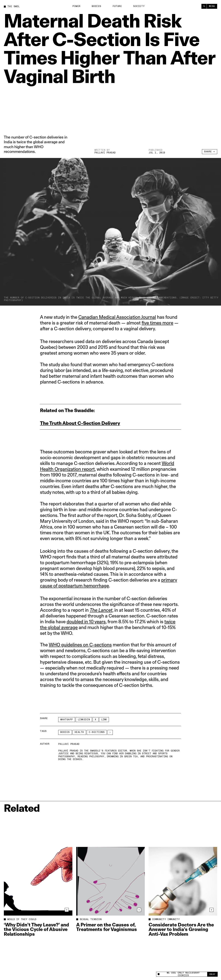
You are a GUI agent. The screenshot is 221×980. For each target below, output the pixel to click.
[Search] (204, 6)
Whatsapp (67, 720)
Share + (210, 152)
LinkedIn (84, 720)
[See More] (110, 732)
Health (79, 732)
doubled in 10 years (86, 622)
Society (139, 6)
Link (104, 720)
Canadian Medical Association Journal (117, 317)
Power (76, 6)
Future (117, 6)
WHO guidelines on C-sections (80, 645)
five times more (157, 323)
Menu (212, 6)
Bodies (97, 6)
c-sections (97, 732)
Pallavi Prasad (105, 153)
